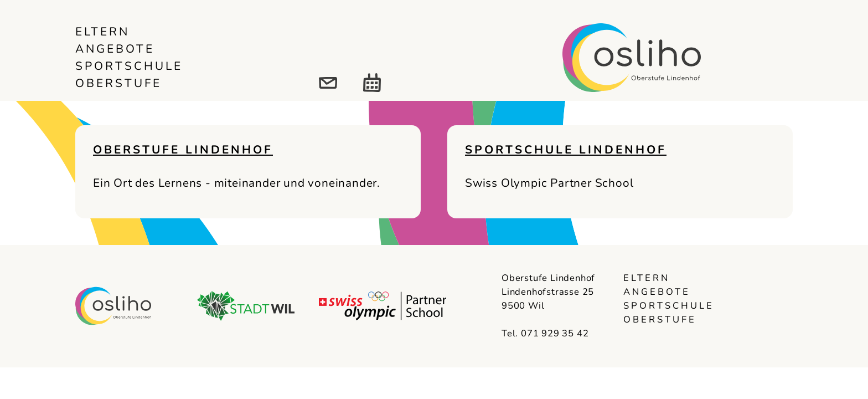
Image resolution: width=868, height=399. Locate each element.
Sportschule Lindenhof (566, 150)
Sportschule (129, 66)
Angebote (115, 49)
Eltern (102, 32)
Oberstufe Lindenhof (183, 150)
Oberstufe (118, 83)
